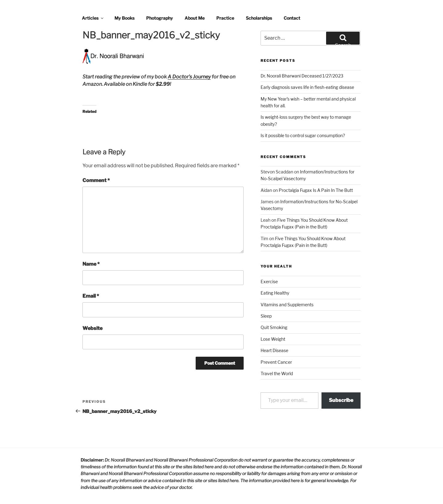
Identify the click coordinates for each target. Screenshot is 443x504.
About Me (195, 18)
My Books (124, 18)
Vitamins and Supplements (287, 305)
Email (91, 296)
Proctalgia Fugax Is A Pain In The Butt (316, 190)
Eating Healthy (275, 293)
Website (92, 328)
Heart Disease (274, 350)
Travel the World (277, 373)
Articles (93, 18)
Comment (96, 180)
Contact (292, 18)
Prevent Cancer (276, 362)
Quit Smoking (274, 327)
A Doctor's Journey (189, 77)
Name (91, 264)
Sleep (266, 316)
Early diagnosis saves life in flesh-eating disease (307, 87)
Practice (225, 18)
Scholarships (259, 18)
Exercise (269, 282)
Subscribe (341, 400)
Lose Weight (273, 339)
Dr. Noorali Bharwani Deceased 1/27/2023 (302, 76)
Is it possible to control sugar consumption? (303, 135)
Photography (160, 18)
